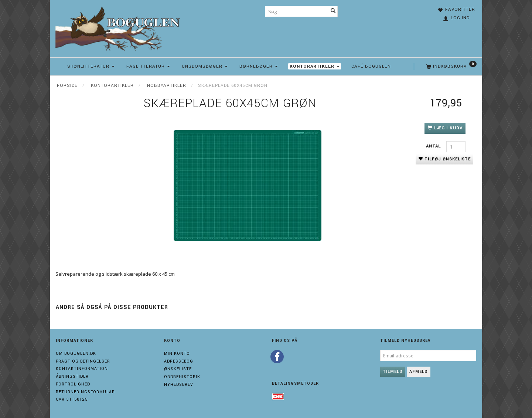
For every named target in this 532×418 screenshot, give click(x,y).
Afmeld (419, 372)
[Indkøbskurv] (451, 67)
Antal (434, 146)
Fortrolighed (73, 384)
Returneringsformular (85, 392)
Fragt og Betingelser (83, 361)
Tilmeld (393, 372)
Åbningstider (72, 376)
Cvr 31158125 (72, 399)
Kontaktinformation (82, 369)
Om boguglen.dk (76, 354)
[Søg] (333, 11)
